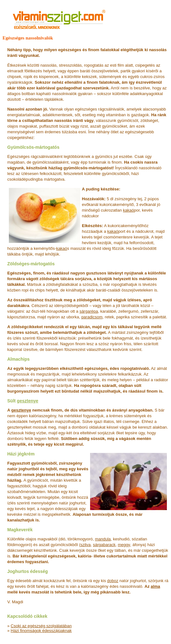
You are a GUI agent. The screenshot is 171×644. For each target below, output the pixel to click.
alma (156, 586)
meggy (124, 545)
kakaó (128, 210)
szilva (85, 545)
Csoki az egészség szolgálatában (41, 626)
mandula (103, 539)
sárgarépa (89, 311)
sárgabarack (104, 545)
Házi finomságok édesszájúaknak (41, 631)
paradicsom (92, 317)
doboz (113, 581)
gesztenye (27, 401)
